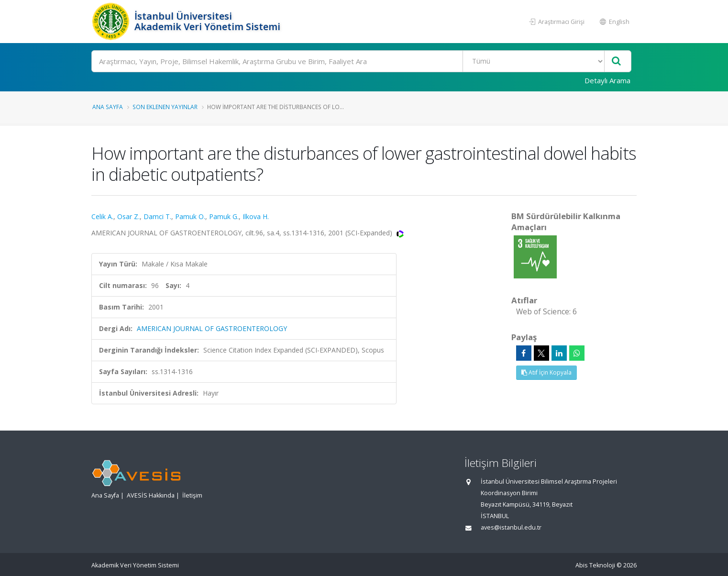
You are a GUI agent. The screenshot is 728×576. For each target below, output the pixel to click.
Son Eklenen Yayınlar (165, 107)
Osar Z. (128, 216)
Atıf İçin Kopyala (546, 372)
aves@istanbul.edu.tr (511, 527)
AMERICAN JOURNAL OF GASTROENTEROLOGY (212, 328)
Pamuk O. (190, 216)
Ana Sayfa (108, 107)
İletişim (192, 495)
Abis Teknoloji (595, 565)
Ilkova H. (256, 216)
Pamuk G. (224, 216)
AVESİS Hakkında (151, 495)
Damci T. (157, 216)
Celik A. (102, 216)
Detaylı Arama (607, 80)
